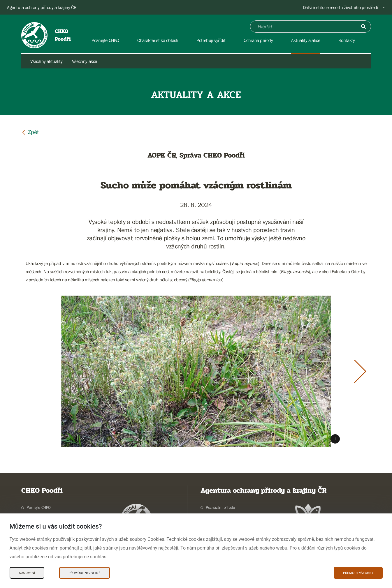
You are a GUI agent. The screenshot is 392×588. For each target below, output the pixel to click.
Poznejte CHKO (39, 507)
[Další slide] (360, 371)
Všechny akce (85, 61)
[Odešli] (363, 27)
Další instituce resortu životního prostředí (341, 7)
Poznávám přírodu (220, 507)
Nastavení (27, 573)
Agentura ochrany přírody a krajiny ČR (42, 7)
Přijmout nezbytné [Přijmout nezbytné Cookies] (85, 573)
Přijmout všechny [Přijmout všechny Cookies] (358, 573)
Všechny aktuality (46, 61)
